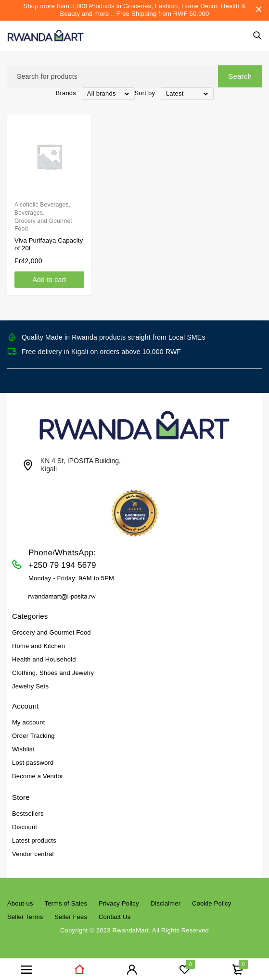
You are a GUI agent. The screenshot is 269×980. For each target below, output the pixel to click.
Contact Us (115, 917)
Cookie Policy (211, 903)
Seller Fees (71, 917)
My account (28, 722)
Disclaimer (166, 903)
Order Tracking (33, 736)
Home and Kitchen (38, 646)
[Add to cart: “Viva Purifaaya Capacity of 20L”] (49, 280)
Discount (25, 827)
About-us (20, 903)
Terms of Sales (66, 903)
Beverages (29, 213)
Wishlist (23, 749)
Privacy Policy (119, 903)
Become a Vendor (38, 776)
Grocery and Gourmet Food (43, 225)
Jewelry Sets (30, 686)
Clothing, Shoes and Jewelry (53, 673)
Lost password (33, 763)
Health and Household (44, 659)
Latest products (34, 840)
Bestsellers (28, 814)
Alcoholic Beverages (42, 205)
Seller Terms (25, 917)
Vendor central (33, 854)
